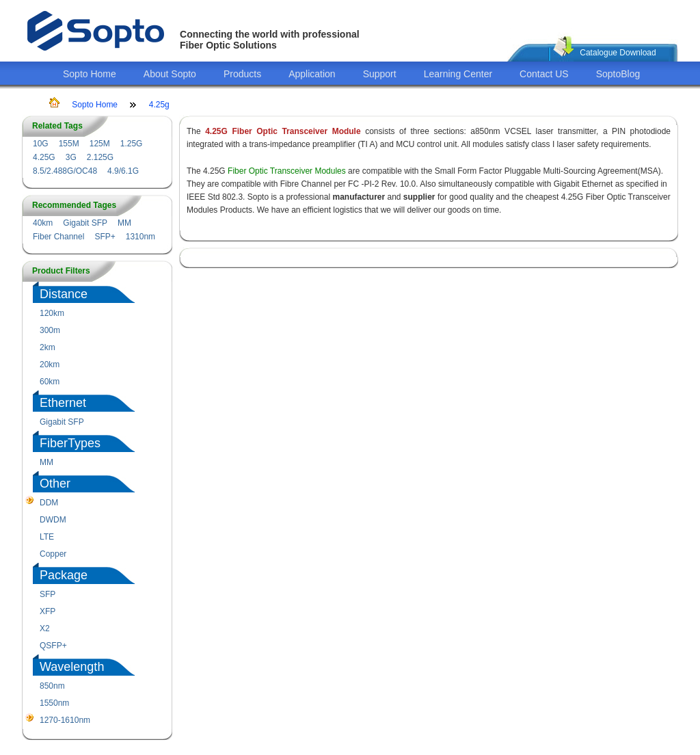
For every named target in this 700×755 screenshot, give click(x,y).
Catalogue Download (618, 53)
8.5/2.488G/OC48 (65, 171)
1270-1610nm (65, 720)
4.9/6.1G (123, 171)
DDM (49, 503)
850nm (52, 686)
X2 (45, 628)
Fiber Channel (58, 237)
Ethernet (63, 403)
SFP (48, 594)
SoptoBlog (618, 74)
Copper (53, 554)
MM (124, 223)
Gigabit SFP (85, 223)
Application (312, 74)
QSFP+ (53, 646)
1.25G (132, 144)
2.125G (100, 157)
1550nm (54, 703)
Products (242, 74)
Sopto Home (90, 74)
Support (380, 74)
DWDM (53, 520)
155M (69, 144)
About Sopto (170, 74)
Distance (64, 294)
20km (50, 365)
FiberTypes (70, 443)
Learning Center (458, 74)
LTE (47, 537)
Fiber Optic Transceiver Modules (287, 171)
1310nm (140, 237)
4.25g (159, 105)
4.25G (44, 157)
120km (52, 313)
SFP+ (105, 237)
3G (71, 157)
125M (100, 144)
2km (48, 347)
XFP (48, 611)
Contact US (544, 74)
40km (43, 223)
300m (50, 330)
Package (64, 575)
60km (50, 382)
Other (55, 484)
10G (41, 144)
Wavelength (72, 667)
